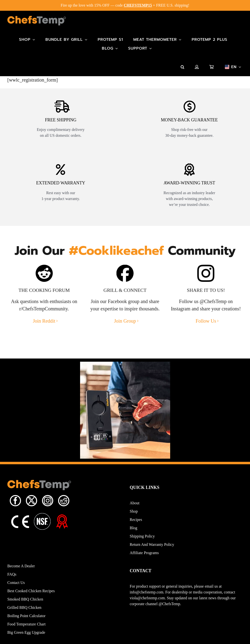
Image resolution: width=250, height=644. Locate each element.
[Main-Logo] (37, 18)
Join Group (125, 324)
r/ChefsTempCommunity (43, 312)
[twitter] (31, 504)
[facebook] (15, 504)
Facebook (117, 305)
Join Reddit (44, 324)
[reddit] (64, 504)
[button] (183, 67)
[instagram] (48, 504)
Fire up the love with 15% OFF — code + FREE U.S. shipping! (125, 5)
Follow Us (206, 324)
